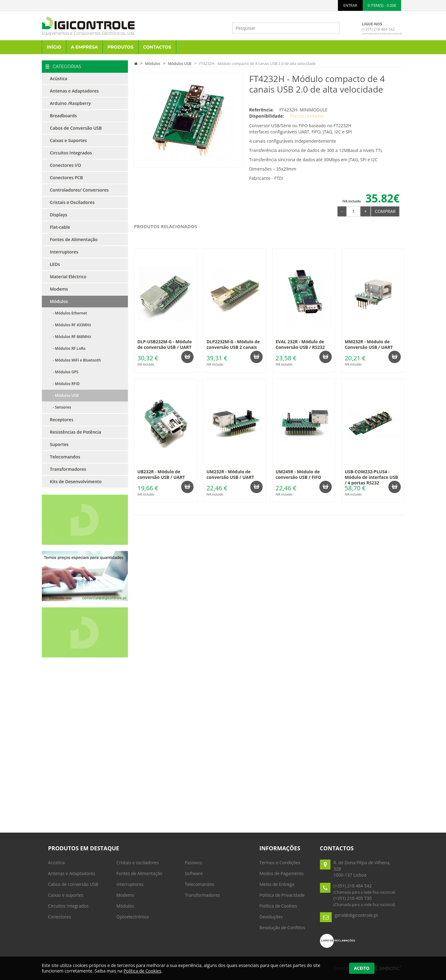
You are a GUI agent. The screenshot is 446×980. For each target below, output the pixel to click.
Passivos (193, 863)
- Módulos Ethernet (68, 313)
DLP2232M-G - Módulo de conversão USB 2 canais (233, 344)
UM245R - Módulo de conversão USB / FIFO (298, 474)
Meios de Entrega (277, 884)
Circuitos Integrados (71, 153)
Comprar (385, 211)
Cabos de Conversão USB (76, 128)
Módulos (59, 301)
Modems (59, 289)
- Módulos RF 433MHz (70, 325)
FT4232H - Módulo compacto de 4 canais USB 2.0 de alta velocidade (257, 64)
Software (194, 873)
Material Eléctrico (68, 277)
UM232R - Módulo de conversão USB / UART (230, 474)
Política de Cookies (278, 906)
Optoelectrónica (133, 917)
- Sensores (61, 407)
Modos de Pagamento (282, 873)
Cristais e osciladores (138, 863)
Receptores (62, 420)
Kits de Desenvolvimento (76, 481)
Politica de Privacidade (282, 895)
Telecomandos (65, 457)
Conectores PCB (66, 178)
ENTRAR (350, 5)
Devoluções (271, 917)
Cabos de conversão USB (73, 884)
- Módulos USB (64, 395)
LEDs (55, 264)
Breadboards (63, 116)
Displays (59, 215)
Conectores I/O (66, 165)
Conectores (59, 917)
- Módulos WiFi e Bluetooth (75, 360)
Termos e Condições (280, 863)
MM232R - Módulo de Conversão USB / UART (369, 344)
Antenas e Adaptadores (74, 91)
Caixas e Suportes (68, 140)
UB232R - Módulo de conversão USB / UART (161, 474)
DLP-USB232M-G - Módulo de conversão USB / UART (165, 344)
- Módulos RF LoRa (68, 348)
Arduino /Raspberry (70, 103)
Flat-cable (60, 227)
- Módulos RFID (65, 384)
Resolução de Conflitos (282, 928)
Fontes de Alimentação (74, 239)
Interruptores (64, 252)
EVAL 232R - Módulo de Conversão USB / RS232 (300, 344)
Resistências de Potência (76, 432)
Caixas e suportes (66, 895)
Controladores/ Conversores (79, 190)
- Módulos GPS (64, 372)
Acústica (59, 78)
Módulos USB (180, 64)
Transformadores (68, 469)
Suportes (59, 444)
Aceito (362, 968)
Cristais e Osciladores (72, 202)
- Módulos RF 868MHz (70, 337)
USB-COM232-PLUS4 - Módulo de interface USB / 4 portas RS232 (371, 477)
